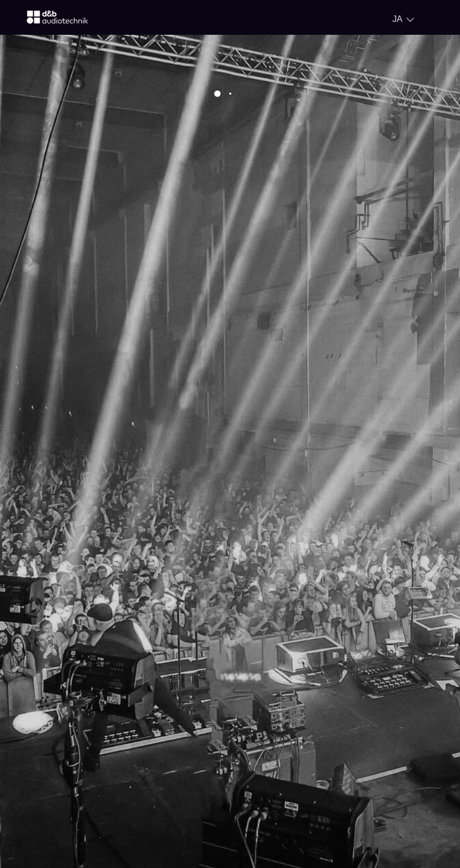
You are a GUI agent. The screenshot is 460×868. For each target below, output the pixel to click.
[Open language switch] (403, 19)
